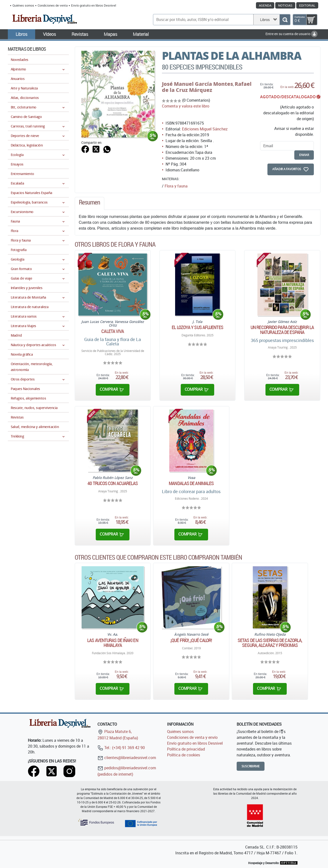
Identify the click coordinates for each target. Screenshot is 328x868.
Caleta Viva (113, 331)
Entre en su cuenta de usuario (291, 34)
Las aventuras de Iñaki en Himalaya (113, 643)
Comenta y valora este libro (186, 106)
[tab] (90, 204)
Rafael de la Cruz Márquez (207, 87)
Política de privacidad (186, 749)
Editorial (307, 5)
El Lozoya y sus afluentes (197, 327)
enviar (304, 155)
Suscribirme (251, 766)
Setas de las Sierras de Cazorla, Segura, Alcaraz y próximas (270, 643)
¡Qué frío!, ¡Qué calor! (191, 640)
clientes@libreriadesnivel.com (127, 758)
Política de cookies (184, 755)
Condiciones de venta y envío (192, 737)
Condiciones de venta (53, 5)
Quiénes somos (23, 5)
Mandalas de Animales (191, 483)
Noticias (285, 5)
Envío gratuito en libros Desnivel (94, 5)
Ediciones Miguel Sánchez (205, 129)
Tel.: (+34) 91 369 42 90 (121, 748)
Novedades (20, 60)
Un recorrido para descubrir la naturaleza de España (282, 330)
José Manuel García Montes (197, 84)
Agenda (265, 5)
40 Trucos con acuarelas (113, 483)
